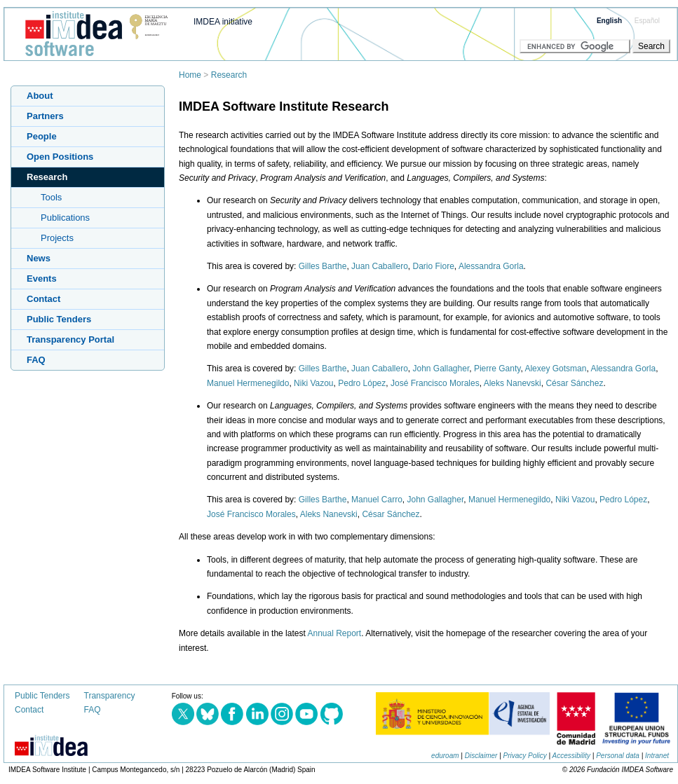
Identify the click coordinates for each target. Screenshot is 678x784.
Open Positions (60, 157)
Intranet (657, 756)
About (40, 96)
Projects (57, 238)
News (39, 258)
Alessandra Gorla (491, 266)
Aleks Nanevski (513, 383)
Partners (45, 116)
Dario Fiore (434, 266)
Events (42, 278)
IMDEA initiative (223, 22)
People (42, 136)
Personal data (618, 756)
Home (190, 75)
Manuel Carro (377, 500)
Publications (65, 218)
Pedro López (362, 383)
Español (647, 21)
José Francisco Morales (435, 383)
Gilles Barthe (323, 266)
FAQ (36, 360)
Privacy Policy (525, 756)
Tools (51, 197)
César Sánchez (574, 383)
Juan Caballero (380, 266)
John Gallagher (441, 369)
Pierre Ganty (497, 369)
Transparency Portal (70, 339)
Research (229, 75)
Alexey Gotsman (555, 369)
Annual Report (334, 633)
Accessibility (571, 756)
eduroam (445, 756)
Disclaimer (481, 756)
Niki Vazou (313, 383)
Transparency (110, 696)
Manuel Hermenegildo (248, 383)
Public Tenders (59, 319)
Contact (43, 299)
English (609, 21)
